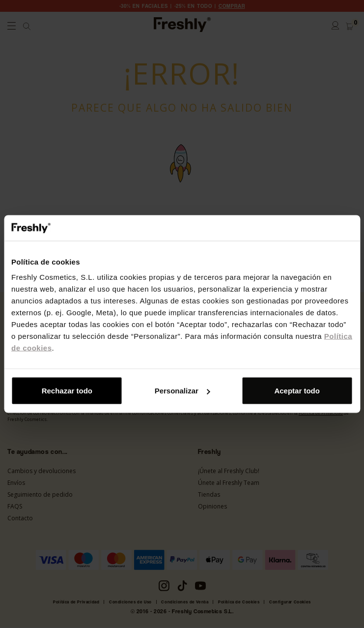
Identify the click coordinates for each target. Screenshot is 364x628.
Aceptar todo (297, 391)
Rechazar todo (67, 391)
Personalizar (182, 391)
